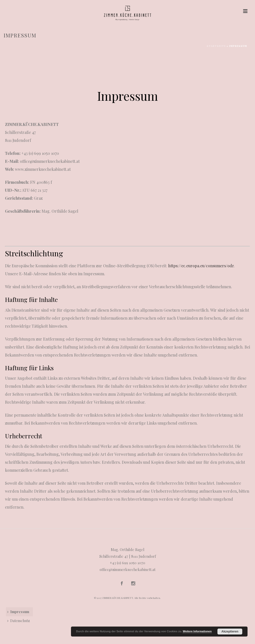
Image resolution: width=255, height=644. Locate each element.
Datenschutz (19, 621)
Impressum (18, 612)
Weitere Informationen (197, 631)
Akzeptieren (230, 632)
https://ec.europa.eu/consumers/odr (201, 266)
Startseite (216, 46)
